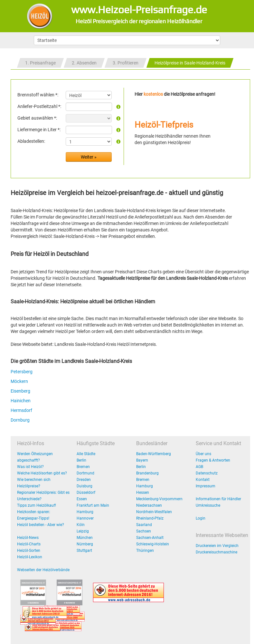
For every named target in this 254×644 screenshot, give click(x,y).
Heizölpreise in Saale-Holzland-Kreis (190, 63)
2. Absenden (84, 63)
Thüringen (145, 551)
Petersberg (22, 372)
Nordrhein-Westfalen (154, 512)
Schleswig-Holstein (153, 544)
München (85, 538)
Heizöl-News (28, 538)
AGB (199, 467)
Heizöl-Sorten (29, 551)
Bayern (142, 460)
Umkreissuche (208, 505)
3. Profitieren (126, 63)
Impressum (206, 486)
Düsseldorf (86, 493)
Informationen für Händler (218, 499)
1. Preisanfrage (40, 63)
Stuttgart (84, 551)
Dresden (84, 480)
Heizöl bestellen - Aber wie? (41, 525)
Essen (82, 499)
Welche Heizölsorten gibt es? (42, 473)
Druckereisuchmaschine (216, 552)
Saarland (144, 525)
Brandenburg (147, 473)
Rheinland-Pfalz (150, 518)
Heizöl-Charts (29, 544)
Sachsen (144, 531)
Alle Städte (86, 454)
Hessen (143, 493)
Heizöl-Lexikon (30, 557)
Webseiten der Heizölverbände (43, 570)
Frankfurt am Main (93, 505)
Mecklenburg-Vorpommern (159, 499)
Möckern (19, 381)
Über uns (203, 454)
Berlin (81, 460)
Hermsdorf (21, 410)
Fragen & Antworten (213, 460)
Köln (81, 525)
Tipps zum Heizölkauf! (37, 505)
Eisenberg (20, 391)
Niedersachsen (149, 505)
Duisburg (85, 486)
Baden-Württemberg (154, 454)
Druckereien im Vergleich (217, 546)
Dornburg (20, 420)
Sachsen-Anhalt (150, 538)
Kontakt (203, 480)
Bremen (83, 467)
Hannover (85, 518)
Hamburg (85, 512)
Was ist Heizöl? (30, 467)
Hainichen (21, 401)
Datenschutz (207, 473)
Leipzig (83, 531)
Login (201, 518)
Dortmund (85, 473)
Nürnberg (85, 544)
